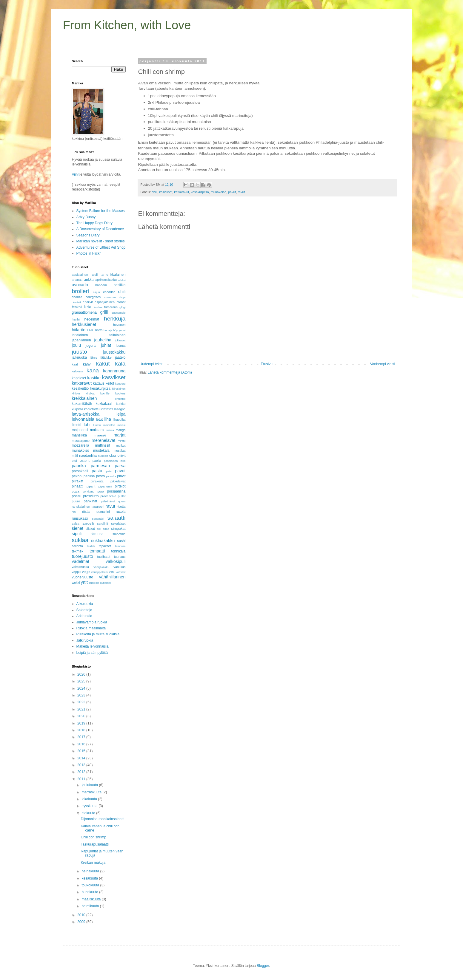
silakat (90, 529)
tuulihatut (104, 557)
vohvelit (121, 572)
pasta (97, 471)
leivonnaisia (83, 419)
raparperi (98, 507)
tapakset (105, 546)
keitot (110, 383)
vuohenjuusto (83, 577)
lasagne (120, 409)
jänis (94, 357)
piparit (91, 486)
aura (122, 280)
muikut (121, 445)
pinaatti (78, 486)
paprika (79, 466)
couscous (110, 297)
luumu (97, 425)
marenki (100, 435)
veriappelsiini (99, 572)
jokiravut (120, 340)
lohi (87, 425)
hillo (92, 330)
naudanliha (88, 456)
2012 (82, 772)
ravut (241, 192)
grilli (104, 312)
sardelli (88, 524)
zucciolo (94, 583)
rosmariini (103, 512)
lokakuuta (90, 799)
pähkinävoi (108, 501)
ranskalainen (81, 507)
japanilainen (81, 340)
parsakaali (80, 471)
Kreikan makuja (93, 863)
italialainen (117, 335)
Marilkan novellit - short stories (101, 241)
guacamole (119, 313)
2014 (82, 758)
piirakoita (97, 481)
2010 (82, 915)
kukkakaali (104, 404)
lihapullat (119, 419)
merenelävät (103, 440)
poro (101, 491)
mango (120, 430)
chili (154, 192)
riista (86, 512)
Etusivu (267, 364)
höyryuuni (119, 330)
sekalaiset (119, 524)
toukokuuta (91, 885)
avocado (80, 285)
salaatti (117, 518)
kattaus (99, 383)
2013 (82, 765)
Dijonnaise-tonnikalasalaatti (102, 819)
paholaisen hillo (115, 461)
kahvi (87, 364)
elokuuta (89, 813)
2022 (82, 702)
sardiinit (103, 524)
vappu (76, 572)
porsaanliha (116, 491)
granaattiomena (84, 312)
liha (108, 419)
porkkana (88, 491)
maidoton (109, 425)
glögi (122, 307)
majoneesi (80, 430)
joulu (76, 345)
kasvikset (166, 192)
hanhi (76, 319)
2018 (82, 730)
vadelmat (81, 561)
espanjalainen (105, 302)
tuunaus (120, 557)
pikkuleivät (118, 481)
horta (99, 330)
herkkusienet (84, 324)
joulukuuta (90, 785)
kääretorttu (92, 409)
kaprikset (79, 378)
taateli (91, 546)
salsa (76, 524)
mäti (75, 456)
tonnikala (118, 551)
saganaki (98, 519)
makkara (97, 430)
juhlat (106, 345)
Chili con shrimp (93, 837)
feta (88, 307)
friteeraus (111, 307)
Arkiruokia (84, 616)
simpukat (118, 529)
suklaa (80, 540)
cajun (97, 292)
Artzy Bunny (86, 217)
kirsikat (90, 393)
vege (86, 572)
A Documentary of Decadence (100, 229)
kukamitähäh (82, 404)
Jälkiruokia (85, 640)
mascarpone (81, 441)
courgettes (93, 297)
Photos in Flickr (89, 253)
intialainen (80, 335)
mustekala (101, 450)
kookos (120, 393)
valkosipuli (116, 561)
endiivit (88, 302)
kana (93, 370)
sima (106, 529)
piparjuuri (105, 486)
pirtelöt (120, 486)
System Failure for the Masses (101, 211)
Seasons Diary (88, 235)
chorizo (77, 297)
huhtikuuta (90, 892)
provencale (108, 496)
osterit (85, 461)
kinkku (76, 393)
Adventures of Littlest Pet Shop (101, 247)
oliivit (122, 456)
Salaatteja (84, 610)
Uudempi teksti (151, 364)
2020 (82, 716)
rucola (121, 512)
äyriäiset (105, 583)
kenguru (120, 384)
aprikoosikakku (106, 280)
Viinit (76, 174)
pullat (122, 496)
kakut (103, 364)
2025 (82, 681)
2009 (82, 922)
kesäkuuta (90, 878)
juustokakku (114, 352)
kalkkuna (78, 371)
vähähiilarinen (112, 577)
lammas (107, 409)
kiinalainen (119, 389)
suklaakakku (103, 541)
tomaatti (97, 551)
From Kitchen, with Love (127, 25)
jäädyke (106, 357)
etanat (121, 302)
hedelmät (92, 319)
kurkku (121, 404)
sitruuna (97, 534)
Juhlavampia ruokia (92, 622)
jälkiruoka (80, 357)
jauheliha (103, 340)
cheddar (109, 292)
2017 (82, 737)
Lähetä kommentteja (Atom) (170, 372)
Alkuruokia (85, 604)
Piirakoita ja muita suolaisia (98, 634)
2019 (82, 723)
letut (100, 419)
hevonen (119, 325)
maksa (110, 430)
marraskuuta (92, 792)
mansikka (80, 435)
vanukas (119, 567)
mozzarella (81, 445)
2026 (82, 674)
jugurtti (91, 346)
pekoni (77, 476)
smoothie (119, 534)
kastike (94, 378)
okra (113, 456)
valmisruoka (81, 567)
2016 (82, 744)
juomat (121, 346)
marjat (120, 435)
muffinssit (102, 445)
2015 (82, 751)
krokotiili (120, 399)
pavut (232, 192)
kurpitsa (78, 409)
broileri (81, 291)
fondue (98, 307)
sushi (121, 541)
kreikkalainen (84, 398)
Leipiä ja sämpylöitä (92, 653)
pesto (100, 476)
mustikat (119, 450)
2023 (82, 695)
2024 (82, 688)
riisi (74, 512)
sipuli (77, 534)
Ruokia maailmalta (91, 628)
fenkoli (77, 307)
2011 (82, 779)
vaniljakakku (101, 567)
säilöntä (77, 546)
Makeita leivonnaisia (93, 646)
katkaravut (181, 192)
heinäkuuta (91, 871)
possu (77, 496)
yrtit (84, 582)
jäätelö (120, 357)
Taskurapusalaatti (94, 844)
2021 (82, 709)
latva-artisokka (86, 414)
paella (97, 461)
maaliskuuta (91, 899)
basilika (119, 285)
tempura (120, 546)
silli (99, 529)
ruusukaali (80, 518)
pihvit (121, 476)
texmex (78, 551)
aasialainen (80, 275)
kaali (75, 364)
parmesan (100, 466)
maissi (121, 425)
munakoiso (219, 192)
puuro (76, 501)
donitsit (76, 302)
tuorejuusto (83, 556)
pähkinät (90, 501)
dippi (122, 297)
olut (74, 461)
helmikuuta (91, 906)
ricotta (121, 507)
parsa (120, 466)
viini (112, 572)
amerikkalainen (114, 275)
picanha (111, 476)
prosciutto (91, 496)
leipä (121, 414)
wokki (76, 583)
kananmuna (114, 371)
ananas (77, 280)
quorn (122, 501)
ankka (89, 280)
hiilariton (80, 330)
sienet (78, 528)
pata (109, 471)
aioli (95, 275)
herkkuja (115, 319)
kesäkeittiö (80, 388)
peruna (89, 476)
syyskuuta (90, 806)
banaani (101, 285)
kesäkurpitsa (200, 192)
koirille (105, 393)
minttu (121, 441)
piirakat (78, 481)
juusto (80, 352)
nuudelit (103, 456)
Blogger (263, 966)
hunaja (108, 330)
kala (120, 364)
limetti (77, 425)
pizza (76, 491)
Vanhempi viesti (383, 364)
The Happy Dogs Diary (94, 223)
